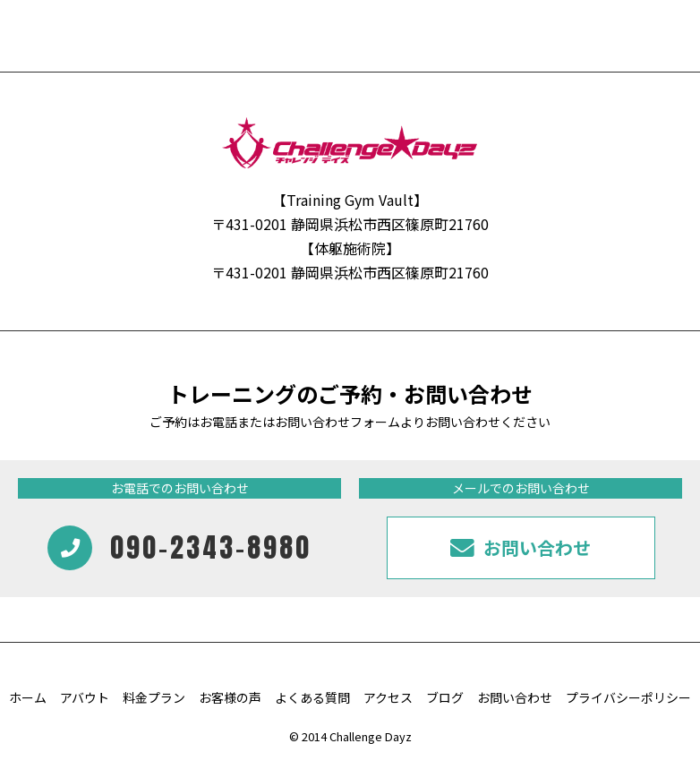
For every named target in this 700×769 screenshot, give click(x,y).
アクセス (388, 697)
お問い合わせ (515, 697)
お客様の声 (230, 697)
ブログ (445, 697)
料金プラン (154, 697)
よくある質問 (312, 697)
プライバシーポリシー (628, 697)
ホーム (28, 697)
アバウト (85, 697)
